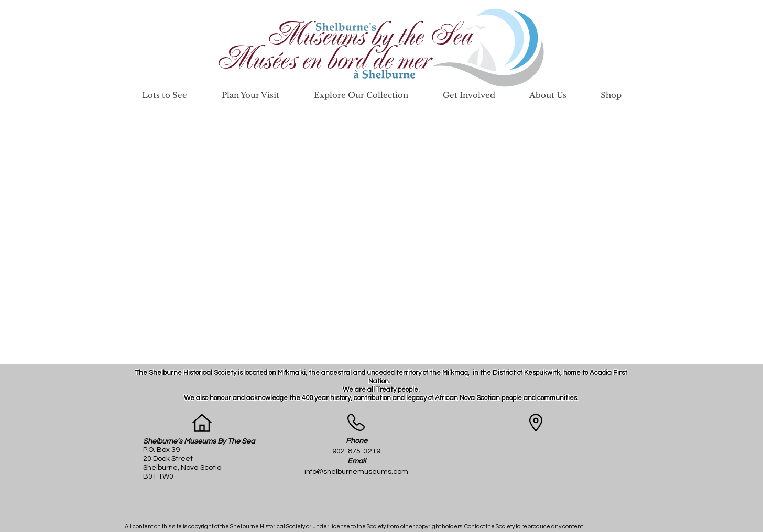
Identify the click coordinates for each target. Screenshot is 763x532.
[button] (164, 95)
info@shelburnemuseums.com (356, 472)
